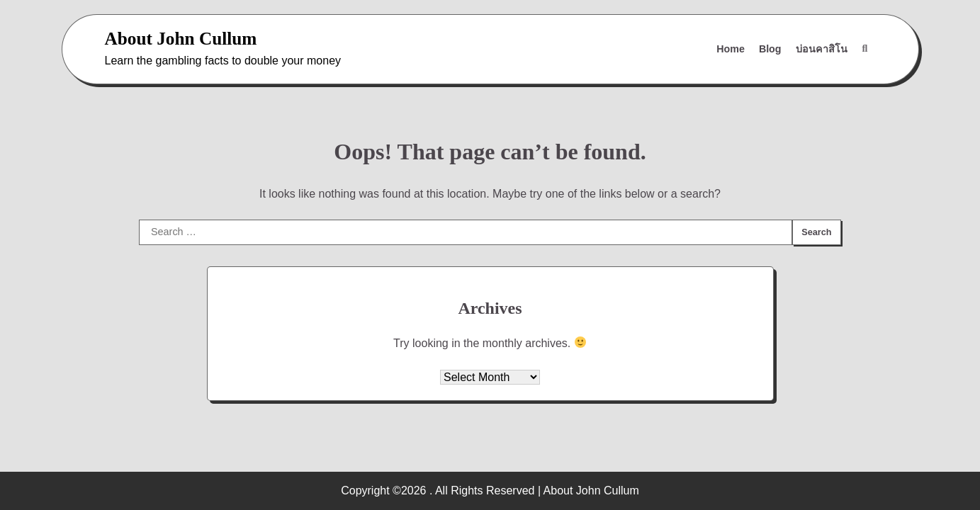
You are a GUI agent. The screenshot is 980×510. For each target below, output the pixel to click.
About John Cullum (181, 38)
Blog (770, 49)
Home (731, 49)
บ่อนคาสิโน (822, 49)
